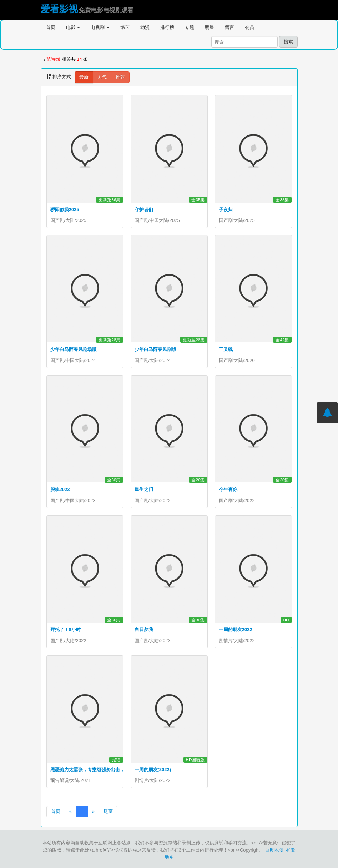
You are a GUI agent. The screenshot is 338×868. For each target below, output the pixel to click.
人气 (102, 77)
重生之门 (144, 489)
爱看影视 (59, 9)
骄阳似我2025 (65, 210)
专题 (190, 27)
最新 (84, 77)
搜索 (288, 42)
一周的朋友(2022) (153, 770)
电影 (73, 27)
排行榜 (167, 27)
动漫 (145, 27)
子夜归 (226, 210)
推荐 (120, 77)
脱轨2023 (60, 489)
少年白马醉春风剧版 (155, 349)
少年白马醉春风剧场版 (74, 349)
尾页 (108, 811)
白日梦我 (144, 629)
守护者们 (144, 210)
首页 (51, 27)
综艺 (125, 27)
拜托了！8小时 (65, 629)
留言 (229, 27)
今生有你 (228, 489)
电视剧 (100, 27)
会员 (249, 27)
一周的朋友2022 (236, 629)
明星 (210, 27)
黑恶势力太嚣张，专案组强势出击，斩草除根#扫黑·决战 (108, 770)
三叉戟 (226, 349)
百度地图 (274, 850)
